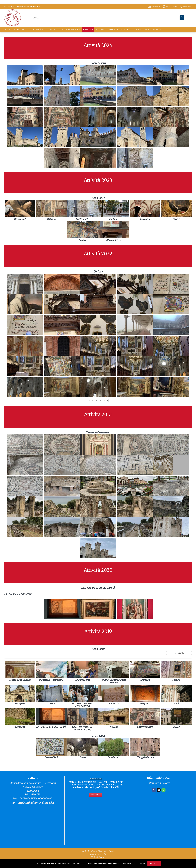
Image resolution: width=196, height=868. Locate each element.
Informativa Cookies (159, 783)
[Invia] (182, 18)
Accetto (154, 863)
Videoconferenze (154, 29)
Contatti (114, 29)
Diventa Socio (73, 29)
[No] (192, 864)
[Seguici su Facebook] (154, 790)
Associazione (22, 29)
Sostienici (101, 29)
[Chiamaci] (164, 790)
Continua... (96, 795)
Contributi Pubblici (132, 29)
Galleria (88, 29)
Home (8, 29)
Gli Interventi (55, 29)
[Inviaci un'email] (159, 790)
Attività (38, 29)
